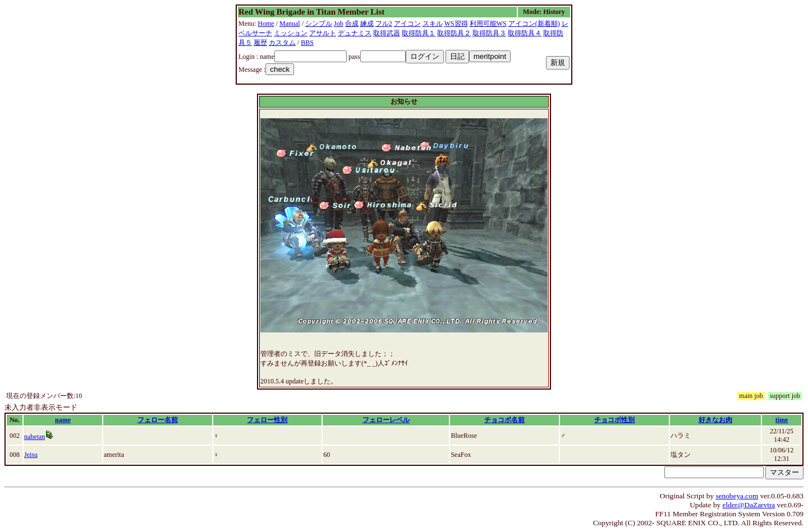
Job (339, 24)
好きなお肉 (715, 420)
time (782, 420)
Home (266, 24)
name (63, 420)
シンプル (319, 24)
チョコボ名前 (504, 420)
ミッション (291, 33)
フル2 (384, 24)
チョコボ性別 (614, 420)
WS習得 (456, 24)
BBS (307, 43)
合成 (352, 24)
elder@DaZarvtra (749, 505)
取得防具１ (419, 33)
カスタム (282, 43)
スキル (433, 24)
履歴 (260, 43)
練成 (367, 24)
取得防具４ (525, 33)
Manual (290, 24)
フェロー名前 (158, 420)
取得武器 (387, 33)
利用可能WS (488, 24)
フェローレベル (386, 420)
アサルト (323, 33)
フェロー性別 (267, 420)
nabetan (35, 437)
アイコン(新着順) (534, 24)
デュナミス (355, 33)
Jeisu (31, 455)
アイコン (407, 24)
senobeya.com (737, 496)
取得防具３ (489, 33)
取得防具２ (454, 33)
